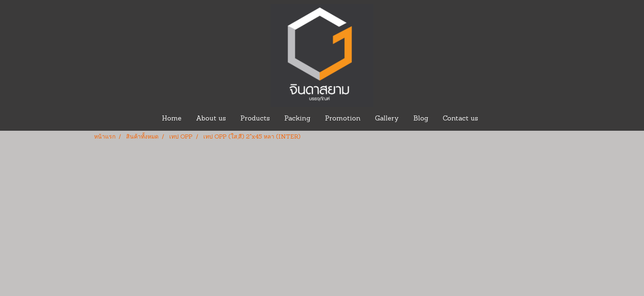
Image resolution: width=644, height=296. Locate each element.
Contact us (460, 119)
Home (172, 119)
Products (255, 119)
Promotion (343, 119)
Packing (297, 119)
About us (211, 119)
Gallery (387, 119)
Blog (421, 119)
